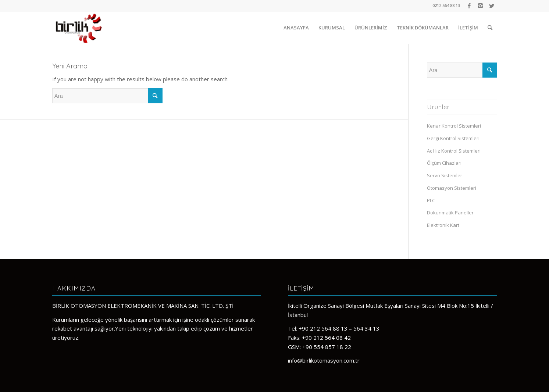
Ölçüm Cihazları (444, 163)
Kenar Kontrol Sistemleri (454, 126)
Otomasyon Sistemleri (452, 188)
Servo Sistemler (445, 175)
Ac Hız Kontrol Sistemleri (454, 151)
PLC (431, 200)
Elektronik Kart (443, 225)
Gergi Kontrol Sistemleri (453, 138)
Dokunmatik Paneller (450, 213)
